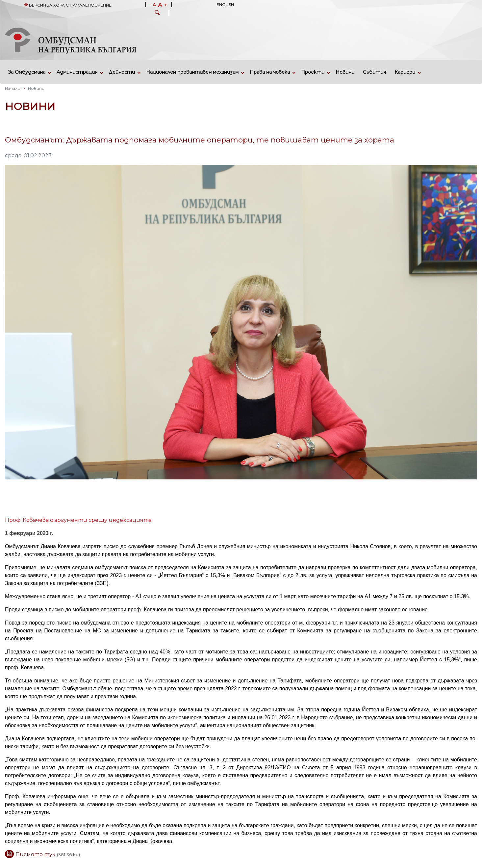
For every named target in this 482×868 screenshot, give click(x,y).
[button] (157, 13)
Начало (13, 88)
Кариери (405, 72)
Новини (345, 72)
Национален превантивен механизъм (192, 72)
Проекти (313, 72)
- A (153, 5)
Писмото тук (36, 854)
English (225, 4)
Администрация (77, 72)
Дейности (122, 72)
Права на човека (270, 72)
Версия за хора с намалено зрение (68, 5)
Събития (374, 72)
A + (163, 5)
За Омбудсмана (27, 72)
